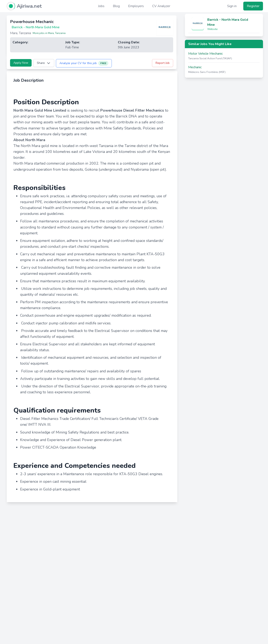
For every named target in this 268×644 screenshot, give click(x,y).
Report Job (163, 63)
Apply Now (21, 63)
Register (253, 6)
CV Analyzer (161, 6)
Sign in (232, 6)
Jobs (101, 6)
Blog (116, 6)
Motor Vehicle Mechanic (206, 54)
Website (212, 29)
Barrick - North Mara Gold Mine (228, 22)
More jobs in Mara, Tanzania (49, 33)
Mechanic (195, 67)
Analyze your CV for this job (84, 63)
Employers (136, 6)
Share (44, 63)
